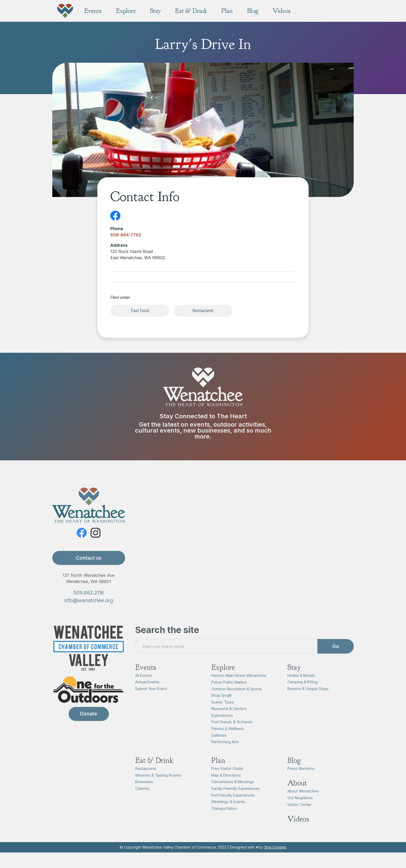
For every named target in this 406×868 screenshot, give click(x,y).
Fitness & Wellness (228, 736)
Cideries (142, 796)
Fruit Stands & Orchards (232, 729)
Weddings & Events (228, 809)
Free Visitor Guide (227, 776)
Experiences (222, 723)
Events (146, 675)
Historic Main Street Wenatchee (239, 683)
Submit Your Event (151, 696)
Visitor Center (299, 812)
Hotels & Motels (301, 683)
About (297, 791)
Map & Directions (226, 783)
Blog (294, 768)
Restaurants (203, 311)
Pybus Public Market (229, 690)
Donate (89, 721)
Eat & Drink (154, 768)
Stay (294, 675)
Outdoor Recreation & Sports (237, 696)
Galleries (219, 743)
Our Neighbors (300, 805)
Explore (223, 675)
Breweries (144, 789)
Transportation (224, 816)
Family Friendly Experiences (236, 796)
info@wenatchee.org (89, 608)
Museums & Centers (229, 716)
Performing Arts (225, 749)
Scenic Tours (223, 710)
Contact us (89, 565)
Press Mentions (301, 776)
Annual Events (147, 689)
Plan (218, 768)
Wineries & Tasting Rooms (158, 783)
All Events (144, 683)
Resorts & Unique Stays (308, 696)
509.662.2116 (89, 600)
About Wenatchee (303, 799)
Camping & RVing (302, 689)
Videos (298, 826)
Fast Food (140, 311)
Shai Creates (275, 847)
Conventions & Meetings (233, 789)
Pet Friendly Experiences (233, 803)
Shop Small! (221, 703)
